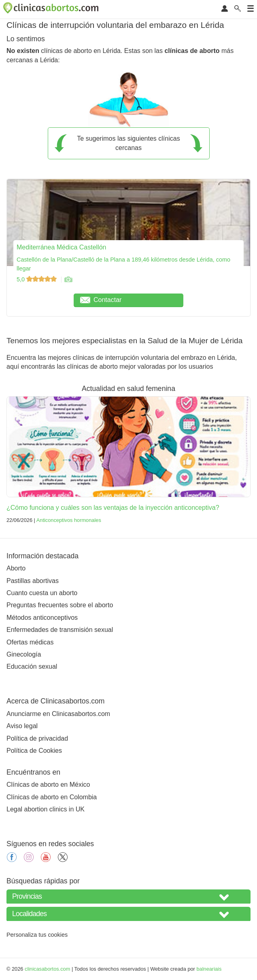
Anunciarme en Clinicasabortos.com (58, 714)
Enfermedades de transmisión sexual (60, 630)
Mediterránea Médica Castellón (61, 247)
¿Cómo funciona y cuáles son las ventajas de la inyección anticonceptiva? (113, 508)
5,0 (37, 279)
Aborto (16, 568)
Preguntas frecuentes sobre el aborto (60, 605)
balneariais (209, 969)
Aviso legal (22, 726)
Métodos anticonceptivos (42, 618)
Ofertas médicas (30, 642)
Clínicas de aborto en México (48, 785)
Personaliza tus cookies (37, 935)
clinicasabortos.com (47, 969)
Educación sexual (32, 666)
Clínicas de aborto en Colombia (52, 797)
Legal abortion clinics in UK (46, 809)
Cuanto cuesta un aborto (42, 593)
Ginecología (24, 654)
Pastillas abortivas (33, 581)
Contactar (101, 300)
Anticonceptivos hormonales (69, 520)
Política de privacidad (37, 738)
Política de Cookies (34, 751)
